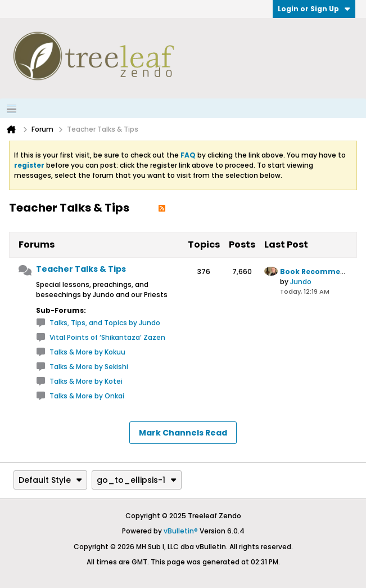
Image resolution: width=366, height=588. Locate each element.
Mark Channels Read (183, 433)
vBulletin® (181, 531)
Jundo (301, 282)
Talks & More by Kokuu (87, 352)
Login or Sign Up (314, 9)
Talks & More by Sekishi (89, 367)
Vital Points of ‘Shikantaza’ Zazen (107, 337)
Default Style (50, 480)
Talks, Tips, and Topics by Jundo (105, 323)
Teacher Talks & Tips (81, 269)
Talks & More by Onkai (87, 396)
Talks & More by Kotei (86, 381)
